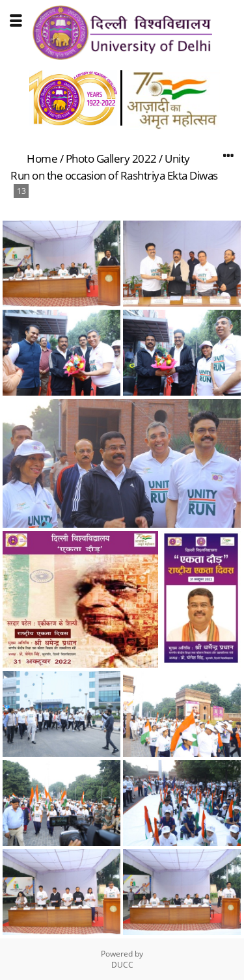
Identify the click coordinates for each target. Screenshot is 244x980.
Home (42, 158)
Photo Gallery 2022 (111, 158)
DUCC (122, 965)
